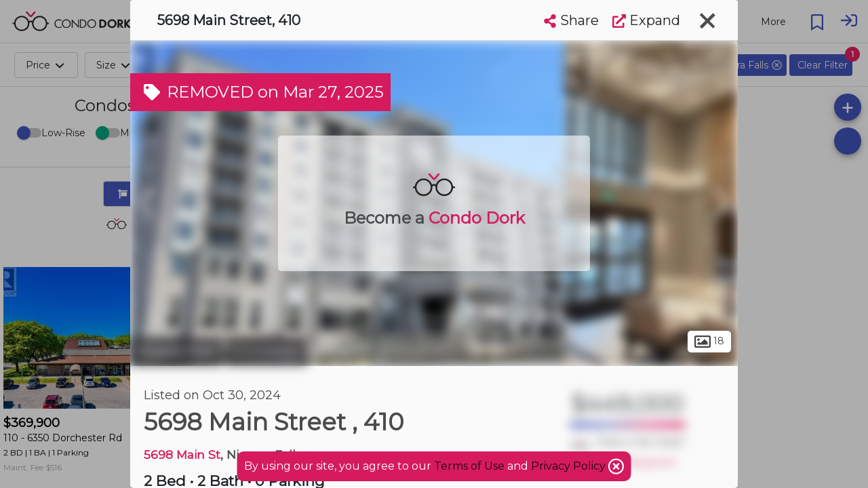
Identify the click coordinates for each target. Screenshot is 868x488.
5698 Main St (182, 454)
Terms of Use (469, 466)
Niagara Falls (176, 351)
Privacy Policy (570, 466)
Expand (646, 20)
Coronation (267, 351)
